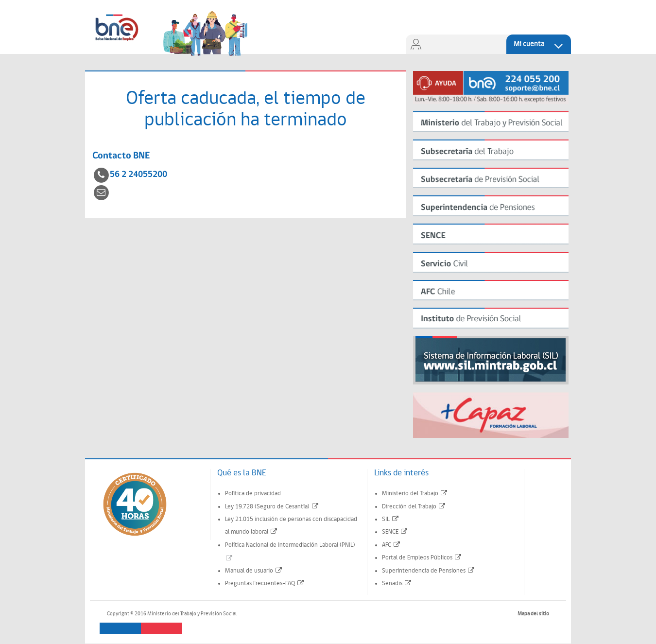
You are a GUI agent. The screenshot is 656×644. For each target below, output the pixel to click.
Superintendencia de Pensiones (429, 571)
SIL (391, 519)
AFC (391, 545)
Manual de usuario (254, 571)
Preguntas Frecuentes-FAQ (265, 583)
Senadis (397, 583)
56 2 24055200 (138, 175)
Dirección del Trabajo (414, 507)
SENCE (395, 532)
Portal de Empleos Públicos (422, 558)
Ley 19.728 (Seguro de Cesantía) (272, 507)
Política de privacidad (253, 494)
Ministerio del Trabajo (415, 494)
